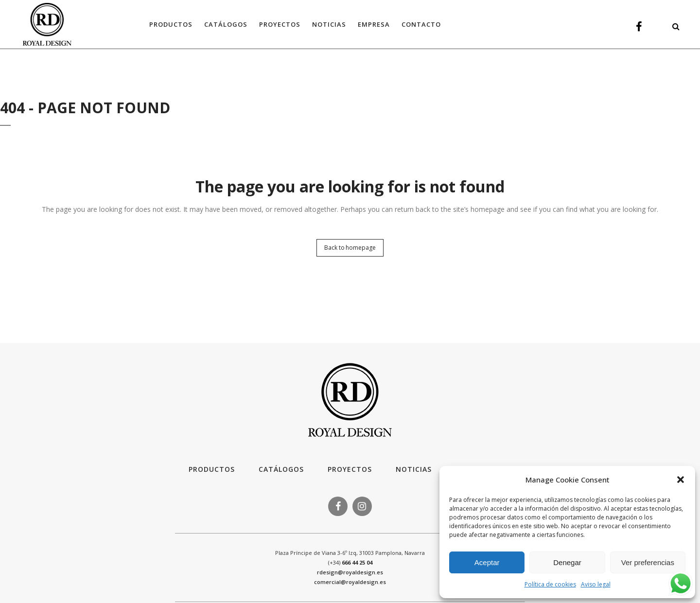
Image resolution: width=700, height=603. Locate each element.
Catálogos (281, 469)
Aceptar (487, 562)
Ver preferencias (648, 562)
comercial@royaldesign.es (350, 582)
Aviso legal (596, 584)
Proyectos (350, 469)
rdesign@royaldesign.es (350, 572)
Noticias (414, 469)
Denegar (567, 562)
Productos (212, 469)
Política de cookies (550, 584)
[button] (681, 480)
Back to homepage (350, 248)
